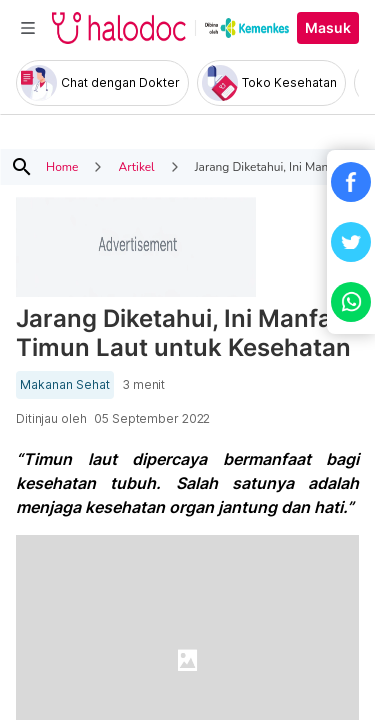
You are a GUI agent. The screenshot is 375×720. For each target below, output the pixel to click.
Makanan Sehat (65, 385)
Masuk (328, 28)
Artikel (136, 167)
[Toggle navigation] (28, 28)
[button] (351, 182)
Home (62, 167)
